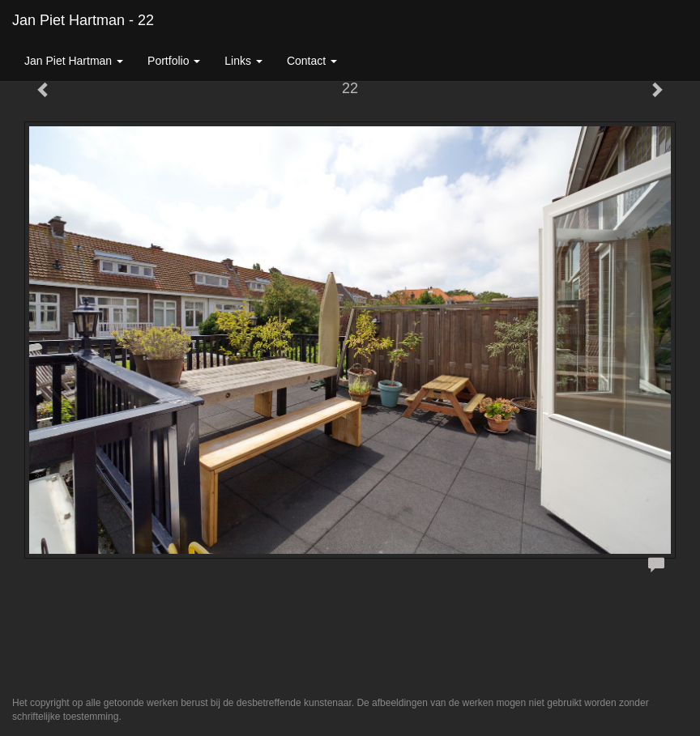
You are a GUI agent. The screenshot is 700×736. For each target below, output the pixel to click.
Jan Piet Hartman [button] (74, 61)
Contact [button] (312, 61)
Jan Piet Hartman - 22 (83, 20)
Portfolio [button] (174, 61)
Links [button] (243, 61)
